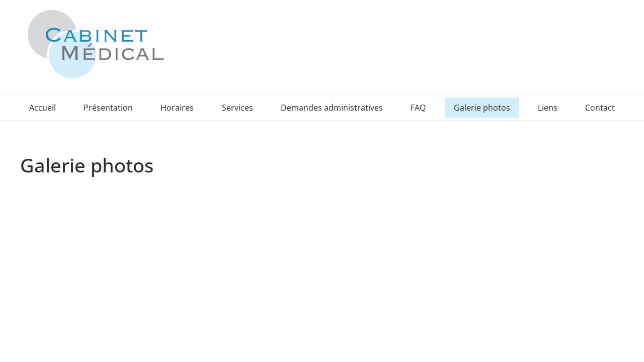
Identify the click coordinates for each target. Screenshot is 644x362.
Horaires (177, 108)
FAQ (418, 108)
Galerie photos (482, 108)
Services (237, 108)
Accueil (43, 108)
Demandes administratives (332, 108)
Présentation (108, 108)
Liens (548, 108)
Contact (600, 108)
